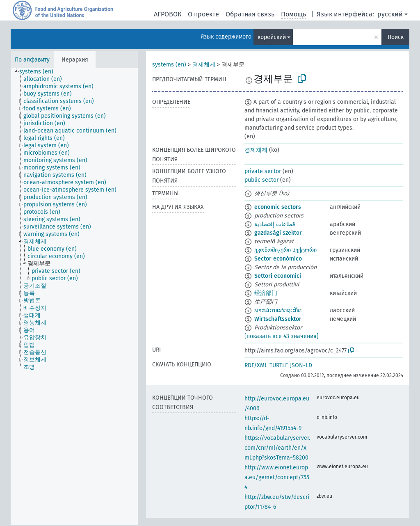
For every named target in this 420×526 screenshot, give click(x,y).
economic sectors (278, 207)
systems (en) (169, 65)
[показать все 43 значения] (282, 336)
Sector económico (278, 259)
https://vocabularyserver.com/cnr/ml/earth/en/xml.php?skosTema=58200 (277, 448)
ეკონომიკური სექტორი (285, 250)
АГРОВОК (168, 14)
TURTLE (279, 365)
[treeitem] (40, 72)
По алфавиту (32, 60)
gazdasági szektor (278, 233)
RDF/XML (256, 365)
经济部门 (266, 293)
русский (390, 14)
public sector (261, 180)
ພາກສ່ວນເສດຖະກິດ (278, 310)
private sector (263, 171)
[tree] (74, 297)
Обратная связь (250, 14)
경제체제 (204, 65)
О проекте (203, 14)
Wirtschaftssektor (278, 319)
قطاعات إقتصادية (275, 224)
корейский (272, 37)
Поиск (396, 37)
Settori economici (278, 276)
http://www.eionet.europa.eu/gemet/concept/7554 (277, 477)
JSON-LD (301, 365)
